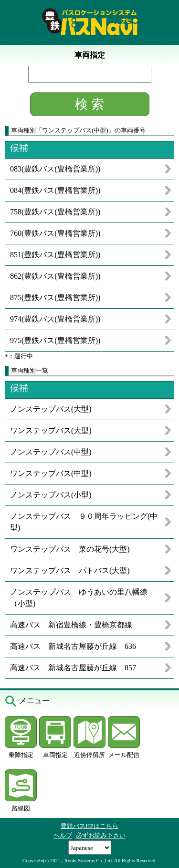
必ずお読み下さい (101, 835)
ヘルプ (63, 835)
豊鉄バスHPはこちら (89, 826)
